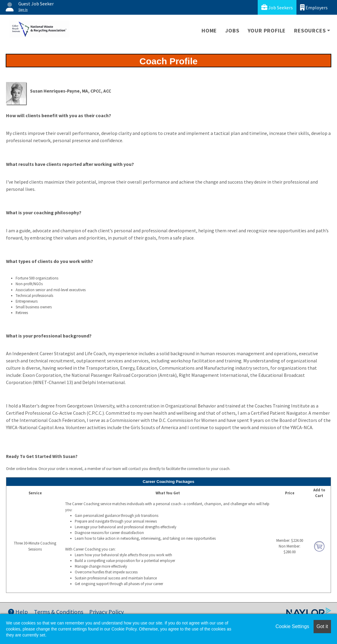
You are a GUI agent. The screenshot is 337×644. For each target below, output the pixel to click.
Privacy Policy (106, 612)
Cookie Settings (292, 626)
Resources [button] (310, 31)
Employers (314, 7)
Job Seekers (277, 7)
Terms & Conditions (59, 612)
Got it (322, 626)
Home (209, 31)
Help (18, 612)
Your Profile (267, 31)
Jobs (232, 31)
